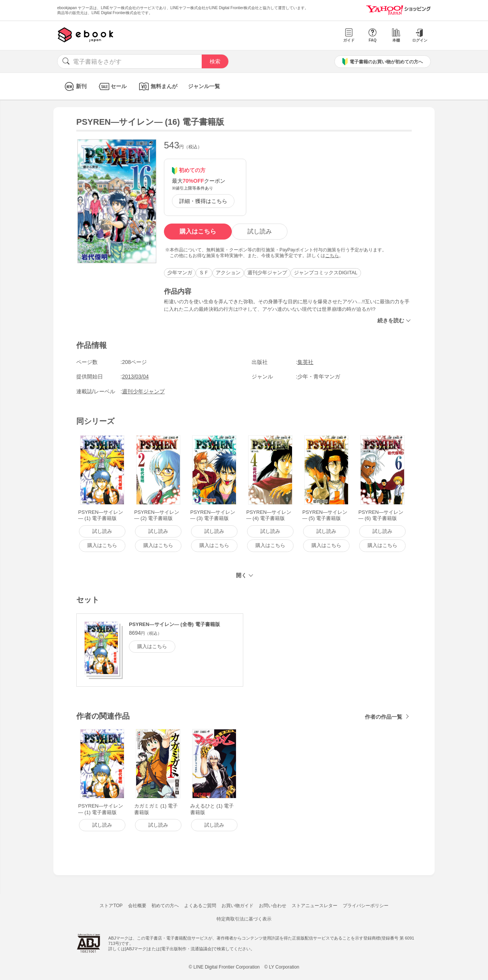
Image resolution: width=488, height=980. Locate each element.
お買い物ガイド (238, 906)
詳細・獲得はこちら (203, 201)
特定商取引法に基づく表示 (244, 919)
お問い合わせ (273, 906)
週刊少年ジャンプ (267, 273)
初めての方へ (165, 906)
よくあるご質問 (200, 906)
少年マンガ (180, 273)
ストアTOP (111, 906)
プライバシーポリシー (366, 906)
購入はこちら (198, 231)
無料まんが (157, 86)
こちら (332, 256)
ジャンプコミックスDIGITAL (326, 273)
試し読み (260, 231)
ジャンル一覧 (204, 86)
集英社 (305, 362)
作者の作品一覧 (384, 717)
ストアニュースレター (315, 906)
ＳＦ (204, 273)
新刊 (75, 86)
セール (112, 86)
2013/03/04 (135, 377)
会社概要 (137, 906)
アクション (228, 273)
